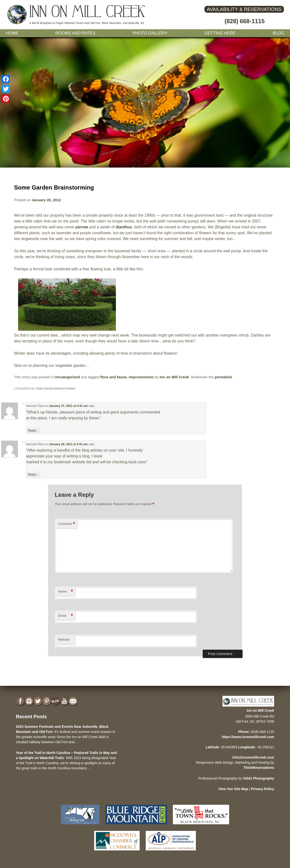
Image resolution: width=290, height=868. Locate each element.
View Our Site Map (233, 789)
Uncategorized (67, 377)
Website (64, 640)
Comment (67, 524)
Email (66, 616)
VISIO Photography (258, 778)
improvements (141, 377)
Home (12, 33)
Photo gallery (150, 33)
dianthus (124, 227)
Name (66, 592)
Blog (278, 33)
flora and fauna (113, 377)
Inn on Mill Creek (174, 377)
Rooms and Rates (75, 33)
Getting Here (220, 33)
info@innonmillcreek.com (253, 757)
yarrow (81, 227)
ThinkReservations (259, 768)
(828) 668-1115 (245, 21)
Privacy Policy (262, 789)
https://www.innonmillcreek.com (248, 737)
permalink (223, 377)
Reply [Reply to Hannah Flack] (33, 430)
